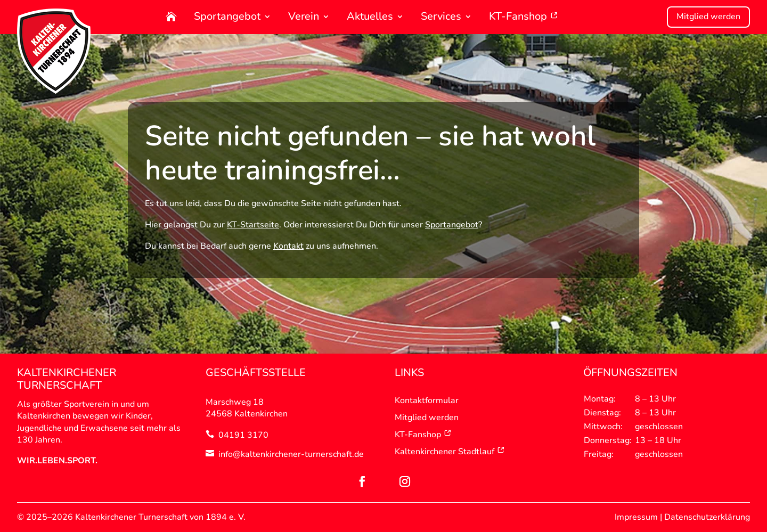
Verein (304, 17)
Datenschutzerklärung (707, 517)
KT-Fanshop (524, 17)
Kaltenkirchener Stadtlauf (450, 452)
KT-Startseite (253, 225)
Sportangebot (227, 17)
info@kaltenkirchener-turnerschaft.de (291, 454)
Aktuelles (370, 17)
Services (441, 17)
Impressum (636, 517)
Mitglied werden (708, 17)
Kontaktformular (427, 400)
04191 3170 (243, 435)
